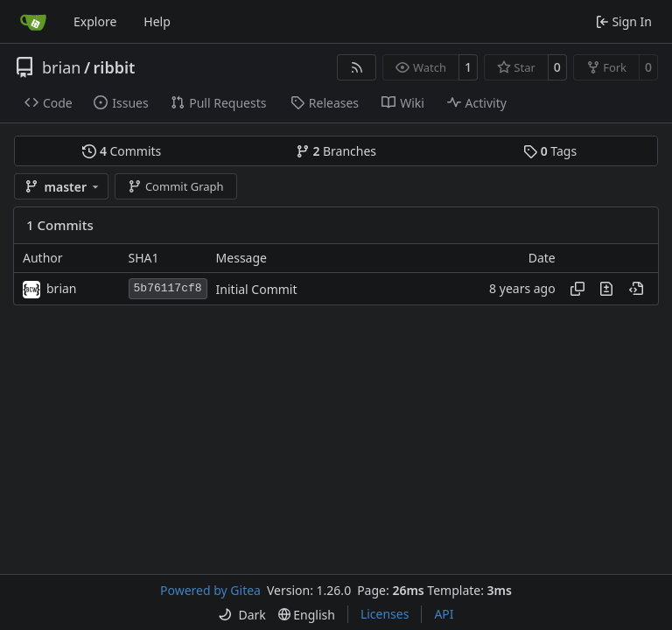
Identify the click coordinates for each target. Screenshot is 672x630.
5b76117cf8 (168, 288)
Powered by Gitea (210, 590)
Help (157, 21)
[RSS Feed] (357, 67)
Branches (336, 151)
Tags (550, 151)
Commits (122, 151)
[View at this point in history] (636, 289)
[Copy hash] (577, 289)
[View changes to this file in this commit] (606, 289)
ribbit (115, 67)
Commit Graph (175, 186)
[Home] (33, 22)
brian (61, 67)
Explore (95, 21)
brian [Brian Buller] (62, 288)
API (444, 614)
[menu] (241, 615)
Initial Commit (257, 289)
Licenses (385, 614)
